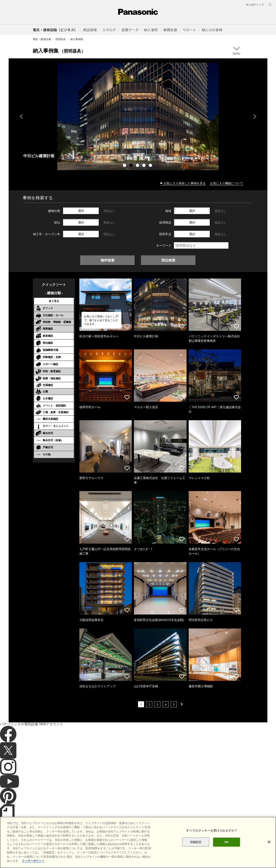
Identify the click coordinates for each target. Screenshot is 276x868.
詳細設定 (196, 842)
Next (255, 117)
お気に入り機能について (227, 183)
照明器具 (61, 39)
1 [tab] (125, 166)
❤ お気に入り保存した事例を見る (183, 183)
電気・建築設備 (42, 39)
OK (226, 842)
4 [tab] (144, 166)
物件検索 (108, 260)
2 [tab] (132, 166)
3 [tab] (138, 166)
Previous (21, 117)
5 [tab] (151, 166)
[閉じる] (269, 842)
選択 (81, 211)
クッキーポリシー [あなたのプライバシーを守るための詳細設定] (33, 861)
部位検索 (168, 260)
